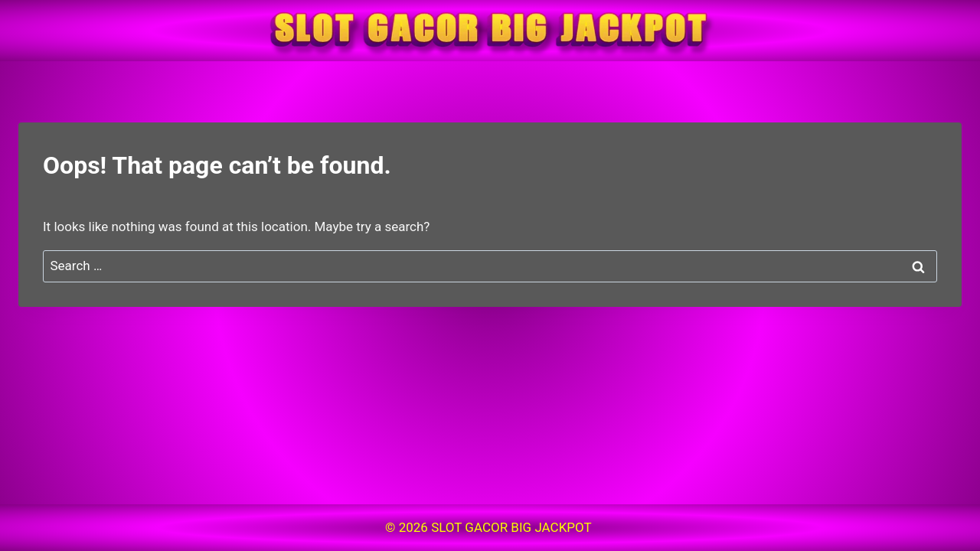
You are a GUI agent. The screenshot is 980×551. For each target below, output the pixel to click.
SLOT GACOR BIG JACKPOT (513, 527)
